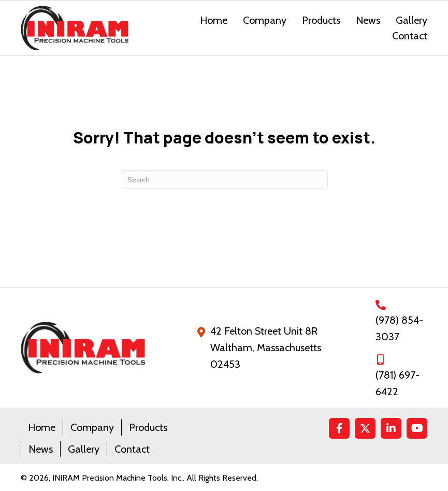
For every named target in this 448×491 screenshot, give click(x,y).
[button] (339, 428)
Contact (132, 449)
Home (42, 427)
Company (92, 427)
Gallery (84, 449)
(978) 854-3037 (399, 328)
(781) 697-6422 (398, 383)
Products (148, 427)
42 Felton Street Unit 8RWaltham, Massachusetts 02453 (266, 348)
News (41, 449)
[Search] (224, 179)
